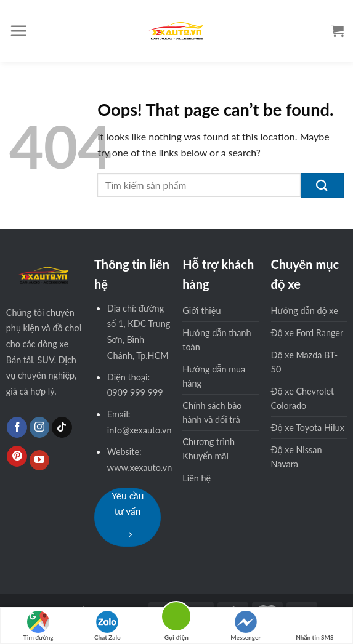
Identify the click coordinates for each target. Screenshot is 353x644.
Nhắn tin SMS (314, 626)
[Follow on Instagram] (40, 427)
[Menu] (18, 31)
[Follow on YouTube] (40, 461)
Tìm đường (39, 626)
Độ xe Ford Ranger (307, 333)
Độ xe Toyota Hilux (308, 428)
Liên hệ (197, 478)
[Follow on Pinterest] (17, 456)
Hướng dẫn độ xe (305, 311)
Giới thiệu (201, 311)
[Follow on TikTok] (62, 427)
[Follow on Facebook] (17, 427)
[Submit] (322, 185)
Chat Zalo (108, 626)
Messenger (245, 626)
